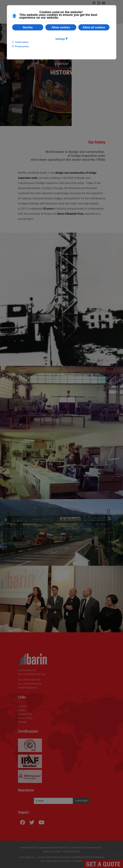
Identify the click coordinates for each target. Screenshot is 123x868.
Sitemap (22, 722)
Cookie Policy (25, 714)
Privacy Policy (25, 718)
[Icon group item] (103, 3)
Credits (22, 710)
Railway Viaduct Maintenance (86, 848)
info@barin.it (31, 688)
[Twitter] (99, 3)
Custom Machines (71, 852)
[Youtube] (41, 822)
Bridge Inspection (30, 848)
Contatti (22, 706)
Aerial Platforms (52, 852)
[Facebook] (94, 3)
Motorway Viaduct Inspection (55, 848)
